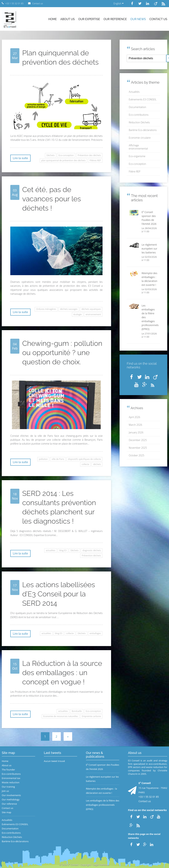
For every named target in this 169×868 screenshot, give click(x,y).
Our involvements (11, 795)
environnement (93, 314)
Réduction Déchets (139, 122)
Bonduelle (77, 711)
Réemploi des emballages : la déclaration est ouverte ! (102, 791)
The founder (8, 770)
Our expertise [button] (89, 19)
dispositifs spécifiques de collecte (84, 459)
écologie (77, 314)
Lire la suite (20, 158)
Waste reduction (11, 782)
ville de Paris (58, 459)
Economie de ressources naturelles (61, 716)
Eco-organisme (137, 156)
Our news (138, 19)
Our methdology (11, 799)
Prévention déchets (91, 556)
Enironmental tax (11, 778)
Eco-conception (66, 155)
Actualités (134, 92)
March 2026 (136, 425)
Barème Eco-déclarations (143, 130)
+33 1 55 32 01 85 (149, 797)
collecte (85, 464)
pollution (43, 459)
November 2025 (138, 448)
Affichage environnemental (138, 147)
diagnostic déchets (92, 550)
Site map (6, 812)
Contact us (158, 19)
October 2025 (137, 455)
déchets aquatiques (91, 309)
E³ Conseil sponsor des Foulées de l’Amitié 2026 (103, 767)
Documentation (138, 107)
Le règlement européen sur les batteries (102, 779)
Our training (8, 787)
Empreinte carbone (91, 716)
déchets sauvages (69, 309)
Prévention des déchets (89, 155)
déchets (97, 464)
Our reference (115, 19)
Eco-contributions (139, 115)
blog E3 (63, 550)
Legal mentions (101, 865)
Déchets (51, 155)
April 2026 (135, 417)
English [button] (119, 3)
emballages (95, 633)
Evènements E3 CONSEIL (143, 99)
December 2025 (138, 440)
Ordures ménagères (46, 309)
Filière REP (135, 171)
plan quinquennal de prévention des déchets (63, 160)
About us (67, 19)
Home (53, 19)
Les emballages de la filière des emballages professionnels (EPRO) (103, 805)
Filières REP (95, 160)
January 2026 (136, 432)
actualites (51, 550)
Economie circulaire (140, 138)
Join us (5, 791)
